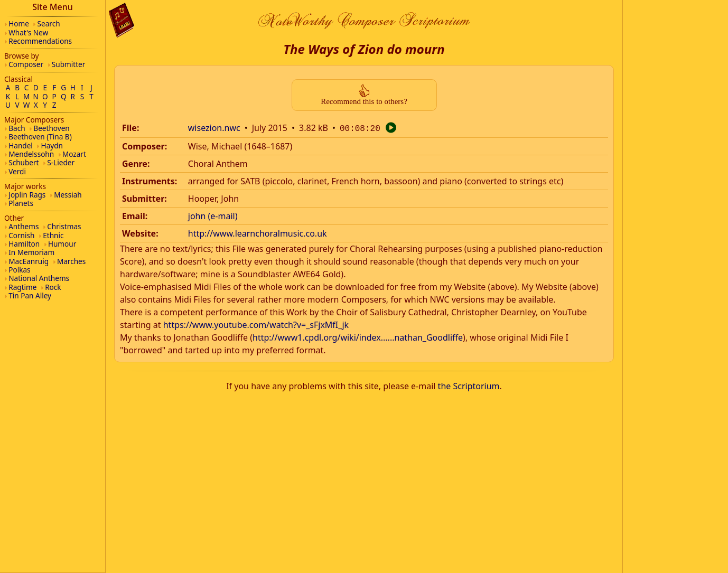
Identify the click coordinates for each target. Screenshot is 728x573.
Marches (71, 261)
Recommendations (40, 41)
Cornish (21, 235)
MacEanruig (29, 261)
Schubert (24, 162)
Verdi (17, 171)
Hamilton (24, 244)
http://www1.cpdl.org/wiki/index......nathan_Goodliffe (358, 336)
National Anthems (39, 278)
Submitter (69, 64)
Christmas (64, 226)
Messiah (68, 195)
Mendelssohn (31, 154)
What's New (28, 32)
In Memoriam (31, 252)
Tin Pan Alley (30, 295)
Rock (53, 287)
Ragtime (22, 287)
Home (19, 24)
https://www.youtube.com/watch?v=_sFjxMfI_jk (256, 324)
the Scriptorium (469, 385)
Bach (17, 128)
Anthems (24, 226)
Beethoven (51, 128)
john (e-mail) (213, 215)
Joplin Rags (27, 195)
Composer (26, 64)
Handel (21, 145)
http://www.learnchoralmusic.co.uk (258, 232)
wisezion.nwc (214, 128)
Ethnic (53, 235)
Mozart (74, 154)
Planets (21, 203)
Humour (62, 244)
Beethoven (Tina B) (40, 137)
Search (49, 24)
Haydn (52, 145)
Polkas (19, 270)
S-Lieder (61, 162)
